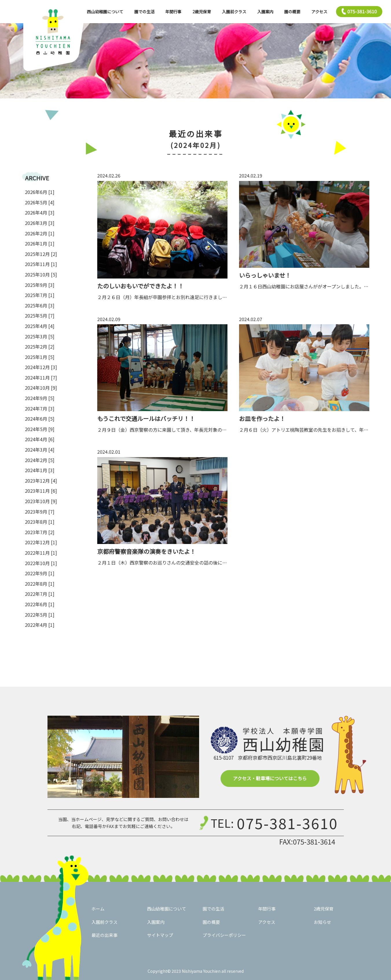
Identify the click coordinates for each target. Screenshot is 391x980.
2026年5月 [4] (40, 202)
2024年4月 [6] (40, 439)
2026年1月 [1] (40, 243)
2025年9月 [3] (40, 285)
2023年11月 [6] (41, 491)
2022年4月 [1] (40, 625)
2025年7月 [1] (40, 295)
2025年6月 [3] (40, 305)
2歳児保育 (202, 12)
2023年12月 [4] (41, 481)
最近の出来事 (104, 935)
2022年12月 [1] (41, 542)
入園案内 (265, 12)
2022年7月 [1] (40, 594)
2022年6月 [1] (40, 604)
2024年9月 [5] (40, 398)
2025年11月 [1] (41, 264)
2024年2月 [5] (40, 460)
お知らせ (322, 922)
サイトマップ (160, 935)
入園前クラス (234, 12)
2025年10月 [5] (41, 274)
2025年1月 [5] (40, 357)
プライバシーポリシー (224, 935)
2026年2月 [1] (40, 233)
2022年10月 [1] (41, 563)
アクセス (319, 12)
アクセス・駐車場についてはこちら (270, 778)
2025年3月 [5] (40, 336)
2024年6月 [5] (40, 419)
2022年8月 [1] (40, 584)
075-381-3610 (287, 823)
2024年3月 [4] (40, 450)
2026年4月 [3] (40, 213)
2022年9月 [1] (40, 573)
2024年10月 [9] (41, 388)
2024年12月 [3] (41, 367)
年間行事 (173, 12)
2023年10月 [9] (41, 501)
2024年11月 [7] (41, 378)
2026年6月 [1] (40, 192)
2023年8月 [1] (40, 522)
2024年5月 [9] (40, 429)
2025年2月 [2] (40, 347)
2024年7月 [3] (40, 409)
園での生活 (144, 12)
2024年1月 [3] (40, 470)
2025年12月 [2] (41, 254)
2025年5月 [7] (40, 316)
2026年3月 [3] (40, 223)
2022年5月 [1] (40, 615)
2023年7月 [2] (40, 532)
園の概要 (292, 12)
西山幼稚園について (105, 12)
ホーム (98, 909)
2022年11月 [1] (41, 553)
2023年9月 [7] (40, 512)
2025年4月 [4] (40, 326)
